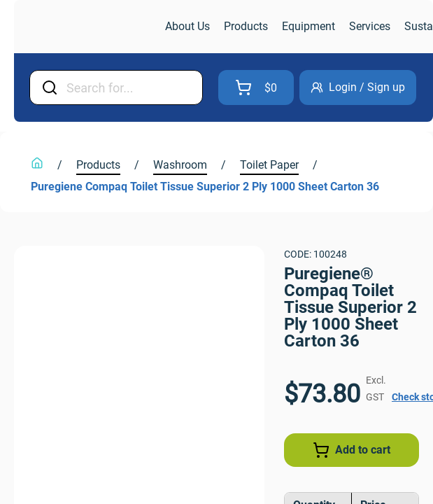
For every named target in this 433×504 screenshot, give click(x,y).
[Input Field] (146, 87)
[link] (88, 27)
